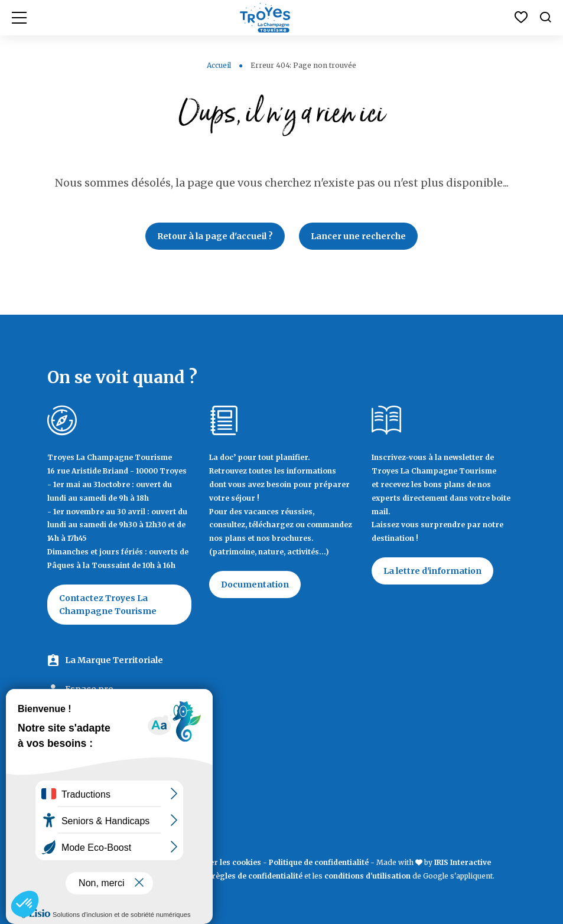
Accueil (219, 65)
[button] (25, 904)
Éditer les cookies (228, 862)
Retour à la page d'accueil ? (215, 236)
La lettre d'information (432, 571)
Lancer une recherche (358, 236)
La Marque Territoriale (114, 660)
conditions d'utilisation (367, 876)
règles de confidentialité (257, 876)
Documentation (255, 585)
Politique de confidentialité (319, 862)
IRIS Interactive (463, 862)
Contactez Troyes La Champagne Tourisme (108, 605)
